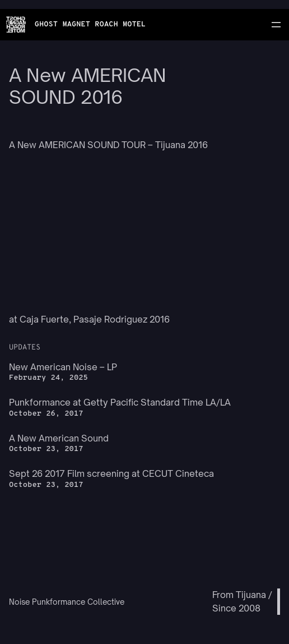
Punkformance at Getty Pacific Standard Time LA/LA (120, 402)
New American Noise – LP (63, 367)
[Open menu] (276, 25)
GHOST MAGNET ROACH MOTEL (90, 24)
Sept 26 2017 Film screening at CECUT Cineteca (111, 473)
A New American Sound (59, 438)
